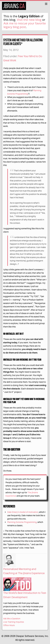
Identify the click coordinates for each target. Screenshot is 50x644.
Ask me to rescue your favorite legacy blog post (25, 25)
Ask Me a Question (12, 619)
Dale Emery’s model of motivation (23, 512)
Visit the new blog (29, 20)
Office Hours (9, 625)
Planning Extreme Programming (22, 522)
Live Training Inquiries (14, 622)
